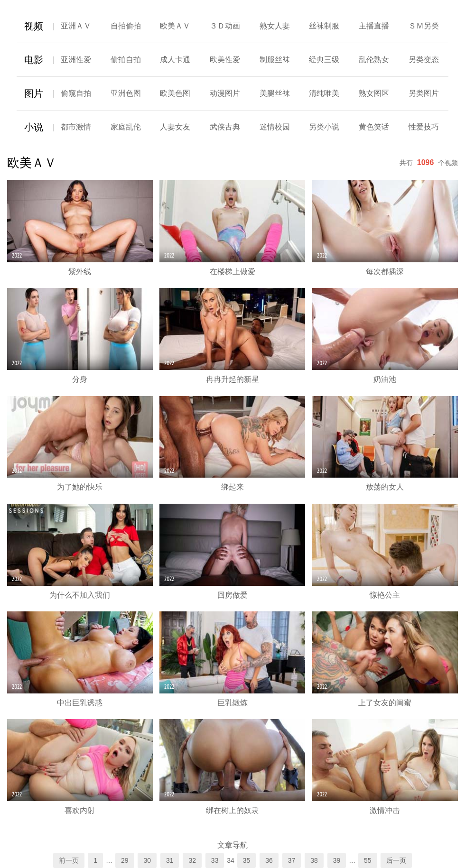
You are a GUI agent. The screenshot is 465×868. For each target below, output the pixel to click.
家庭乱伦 (126, 127)
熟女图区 (374, 93)
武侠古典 (225, 127)
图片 (34, 93)
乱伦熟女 (374, 60)
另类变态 (424, 60)
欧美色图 (175, 93)
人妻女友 (175, 127)
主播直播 (374, 26)
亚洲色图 (126, 93)
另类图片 (424, 93)
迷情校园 (275, 127)
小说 (34, 127)
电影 (34, 60)
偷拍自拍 (126, 60)
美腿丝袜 (275, 93)
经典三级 (324, 60)
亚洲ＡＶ (76, 26)
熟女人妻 (275, 26)
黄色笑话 (374, 127)
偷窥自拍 (76, 93)
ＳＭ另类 (424, 26)
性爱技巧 (424, 127)
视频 (34, 26)
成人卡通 (175, 60)
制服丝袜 (275, 60)
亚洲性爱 (76, 60)
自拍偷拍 (126, 26)
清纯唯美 (324, 93)
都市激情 (76, 127)
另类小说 (324, 127)
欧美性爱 (225, 60)
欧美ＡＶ (175, 26)
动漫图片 (225, 93)
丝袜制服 (324, 26)
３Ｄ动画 (225, 26)
